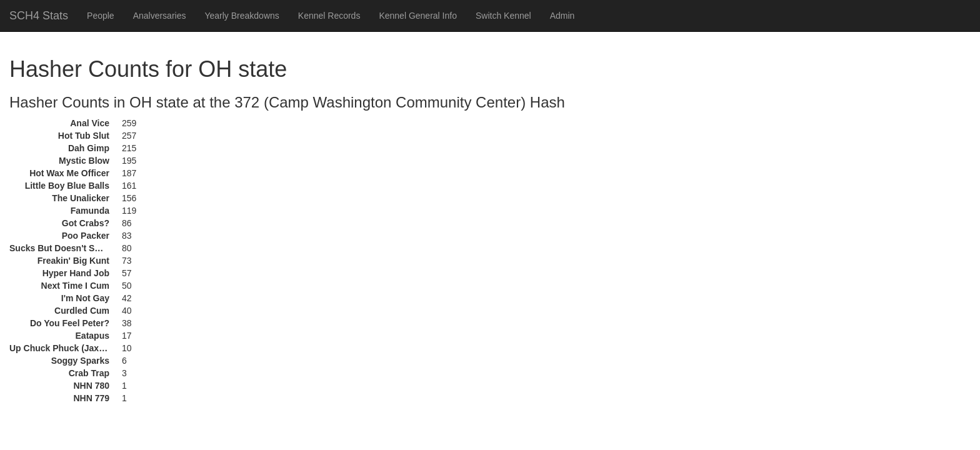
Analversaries (160, 16)
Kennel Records (329, 16)
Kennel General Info (418, 16)
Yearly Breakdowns (242, 16)
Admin (562, 16)
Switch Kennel (503, 16)
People (101, 16)
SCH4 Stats (39, 16)
